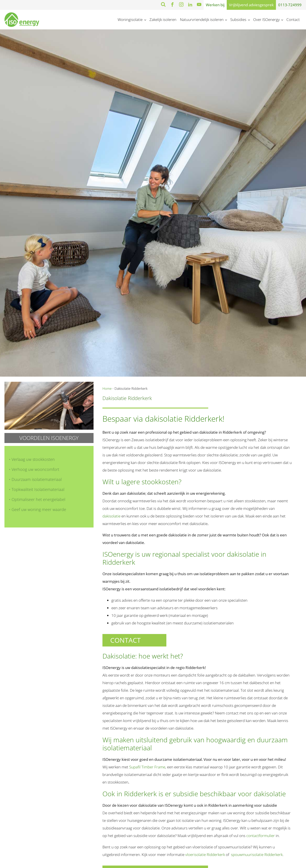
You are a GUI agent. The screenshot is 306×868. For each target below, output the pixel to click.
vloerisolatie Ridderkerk (206, 855)
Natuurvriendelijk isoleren (202, 19)
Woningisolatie (130, 19)
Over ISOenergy (266, 19)
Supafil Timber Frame (147, 767)
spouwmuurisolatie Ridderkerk (257, 855)
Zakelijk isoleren (163, 19)
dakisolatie (111, 516)
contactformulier (261, 836)
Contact (293, 19)
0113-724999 (290, 5)
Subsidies (238, 19)
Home (107, 388)
